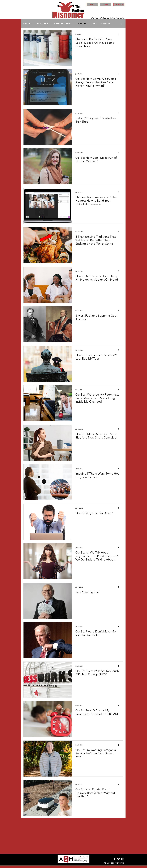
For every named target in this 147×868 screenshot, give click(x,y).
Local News (43, 23)
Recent (28, 23)
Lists (94, 23)
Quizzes (106, 23)
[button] (121, 24)
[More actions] (119, 34)
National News (63, 23)
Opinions (81, 23)
